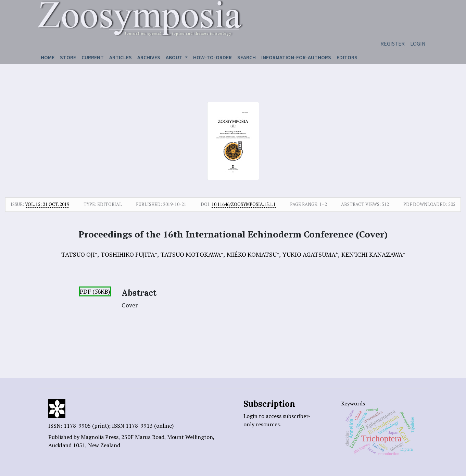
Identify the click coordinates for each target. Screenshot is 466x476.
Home (48, 57)
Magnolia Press (100, 437)
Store (68, 57)
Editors (347, 57)
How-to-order (212, 57)
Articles (121, 57)
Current (93, 57)
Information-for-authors (296, 57)
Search (247, 57)
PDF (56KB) (95, 291)
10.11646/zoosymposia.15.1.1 (244, 204)
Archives (149, 57)
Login (418, 44)
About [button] (175, 57)
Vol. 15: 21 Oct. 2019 (47, 204)
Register (393, 44)
